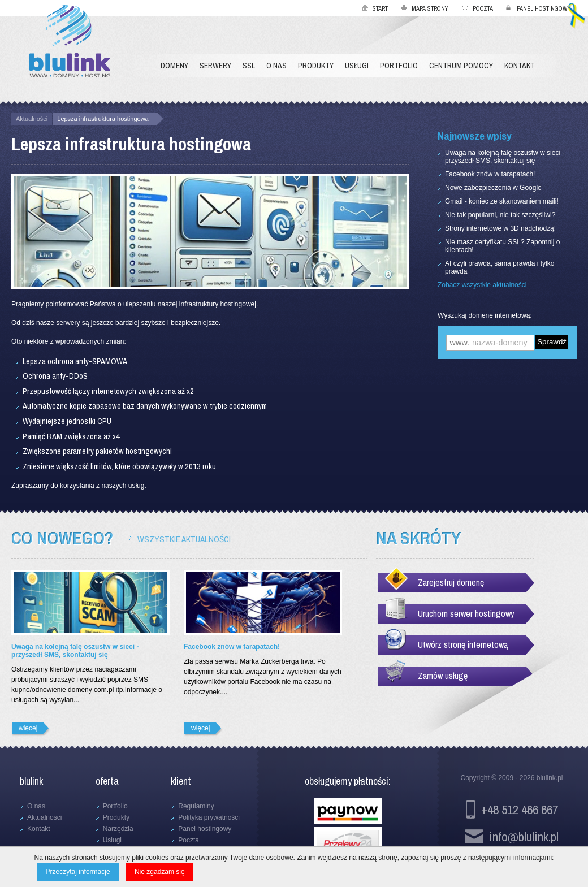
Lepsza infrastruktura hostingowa (103, 119)
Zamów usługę (443, 676)
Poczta (483, 8)
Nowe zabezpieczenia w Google (493, 188)
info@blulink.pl (524, 836)
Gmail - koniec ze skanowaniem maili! (502, 201)
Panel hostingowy (544, 8)
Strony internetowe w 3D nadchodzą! (500, 228)
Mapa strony (430, 8)
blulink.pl (550, 778)
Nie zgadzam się (160, 872)
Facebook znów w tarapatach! (490, 174)
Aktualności (32, 119)
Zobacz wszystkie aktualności (482, 285)
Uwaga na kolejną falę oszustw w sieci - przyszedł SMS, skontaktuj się (505, 157)
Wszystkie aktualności (184, 539)
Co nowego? (62, 538)
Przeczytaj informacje (78, 872)
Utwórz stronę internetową (463, 644)
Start (380, 8)
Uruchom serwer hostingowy (466, 613)
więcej (28, 728)
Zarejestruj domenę (451, 582)
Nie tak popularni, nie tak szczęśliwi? (500, 215)
